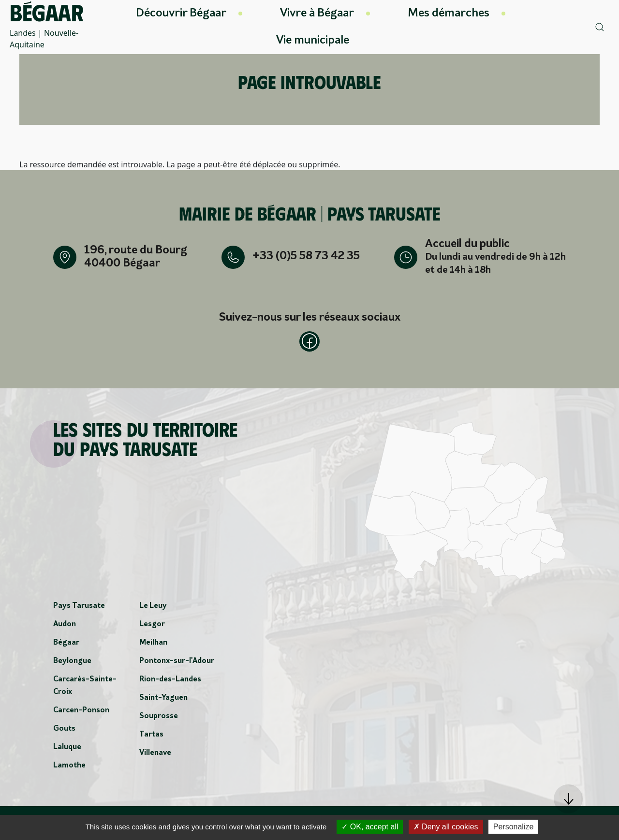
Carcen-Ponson (81, 713)
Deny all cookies (446, 827)
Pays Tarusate (79, 609)
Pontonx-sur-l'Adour (177, 664)
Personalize (514, 827)
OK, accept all (370, 827)
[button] (568, 799)
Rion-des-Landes (170, 682)
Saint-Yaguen (163, 701)
